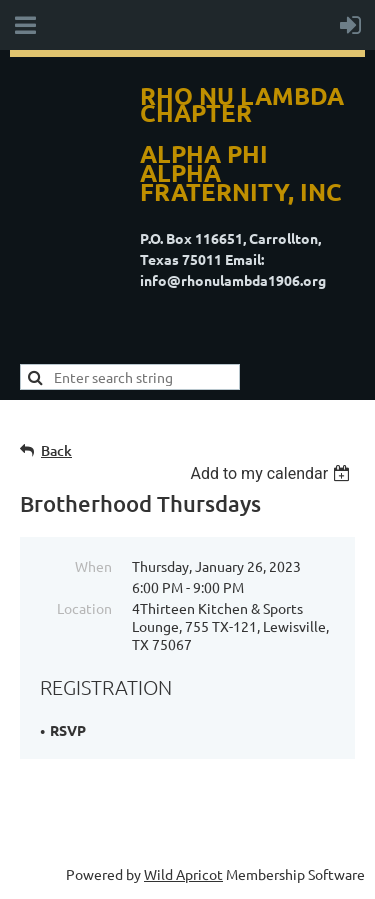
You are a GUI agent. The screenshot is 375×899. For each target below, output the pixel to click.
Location (84, 608)
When (93, 566)
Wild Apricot (183, 874)
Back (56, 450)
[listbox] (272, 473)
